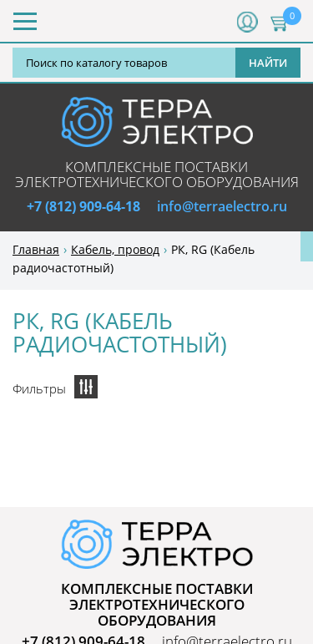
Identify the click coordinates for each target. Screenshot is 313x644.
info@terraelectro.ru (222, 206)
